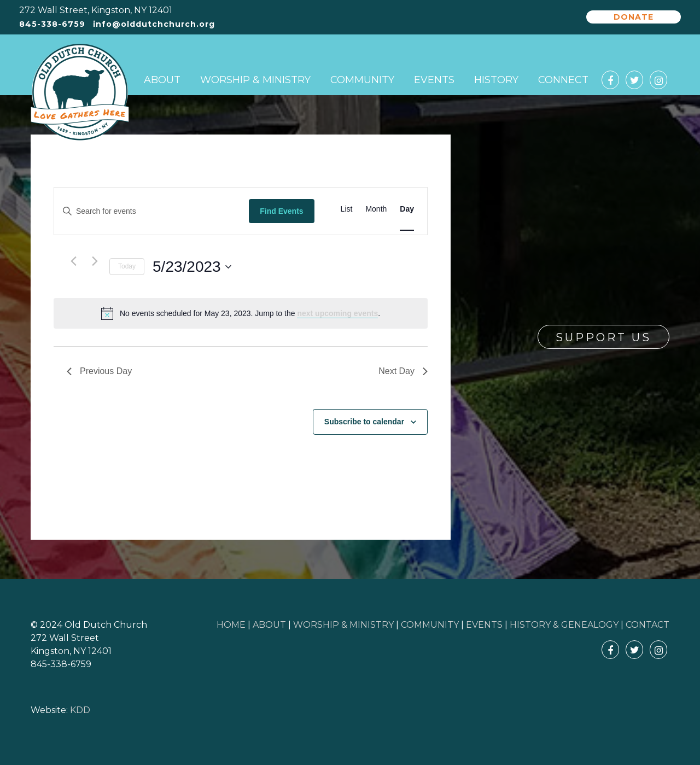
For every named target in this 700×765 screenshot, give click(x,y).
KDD (80, 710)
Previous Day (99, 371)
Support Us (603, 337)
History (496, 80)
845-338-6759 (52, 24)
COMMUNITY (430, 625)
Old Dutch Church (80, 92)
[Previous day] (73, 261)
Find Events (281, 211)
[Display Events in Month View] (376, 209)
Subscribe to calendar (364, 422)
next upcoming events (337, 313)
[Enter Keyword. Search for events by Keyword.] (151, 211)
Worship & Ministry (255, 80)
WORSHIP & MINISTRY (343, 625)
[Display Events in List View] (347, 209)
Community (362, 80)
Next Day (403, 371)
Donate (634, 17)
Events (434, 80)
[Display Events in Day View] (407, 209)
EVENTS (484, 625)
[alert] (241, 313)
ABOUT (269, 625)
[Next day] (95, 261)
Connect (563, 80)
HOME (231, 625)
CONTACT (647, 625)
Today (127, 266)
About (162, 80)
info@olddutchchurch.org (154, 24)
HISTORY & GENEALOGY (564, 625)
